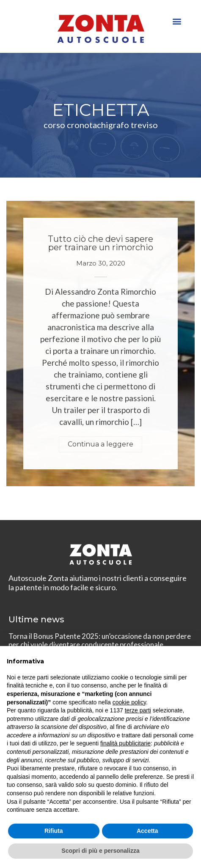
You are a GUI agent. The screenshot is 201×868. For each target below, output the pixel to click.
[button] (177, 21)
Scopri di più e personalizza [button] (100, 851)
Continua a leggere (100, 444)
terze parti (138, 710)
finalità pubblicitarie (125, 743)
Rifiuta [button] (54, 831)
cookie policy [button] (129, 702)
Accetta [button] (147, 831)
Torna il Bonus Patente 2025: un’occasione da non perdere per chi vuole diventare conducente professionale (100, 640)
